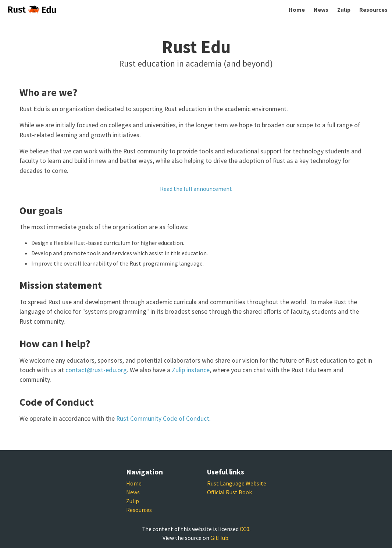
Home (297, 10)
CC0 (245, 529)
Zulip (344, 10)
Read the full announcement (196, 189)
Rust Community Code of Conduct (163, 419)
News (321, 10)
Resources (373, 10)
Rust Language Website (237, 483)
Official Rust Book (229, 492)
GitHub (219, 538)
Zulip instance (191, 370)
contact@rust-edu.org (96, 370)
